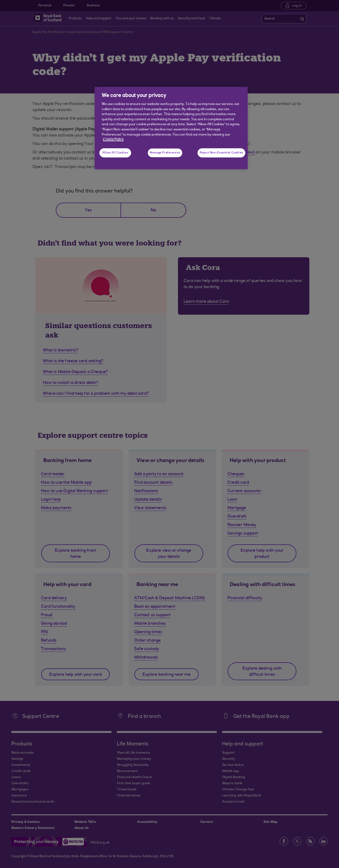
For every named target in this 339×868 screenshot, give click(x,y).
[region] (171, 128)
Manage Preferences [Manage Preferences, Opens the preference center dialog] (165, 153)
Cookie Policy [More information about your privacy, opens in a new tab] (113, 140)
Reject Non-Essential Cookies (221, 153)
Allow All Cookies (115, 153)
